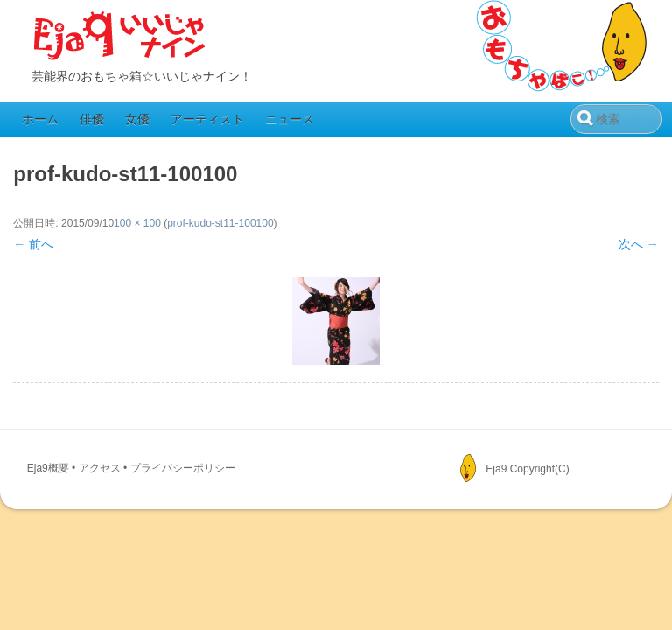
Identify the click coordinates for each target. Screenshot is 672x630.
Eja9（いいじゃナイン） (120, 37)
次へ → (639, 244)
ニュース (290, 119)
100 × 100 (137, 223)
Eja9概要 (48, 468)
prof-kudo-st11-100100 (220, 223)
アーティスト (207, 119)
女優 (137, 119)
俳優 (92, 119)
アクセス (100, 468)
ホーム (40, 119)
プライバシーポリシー (183, 468)
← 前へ (33, 244)
